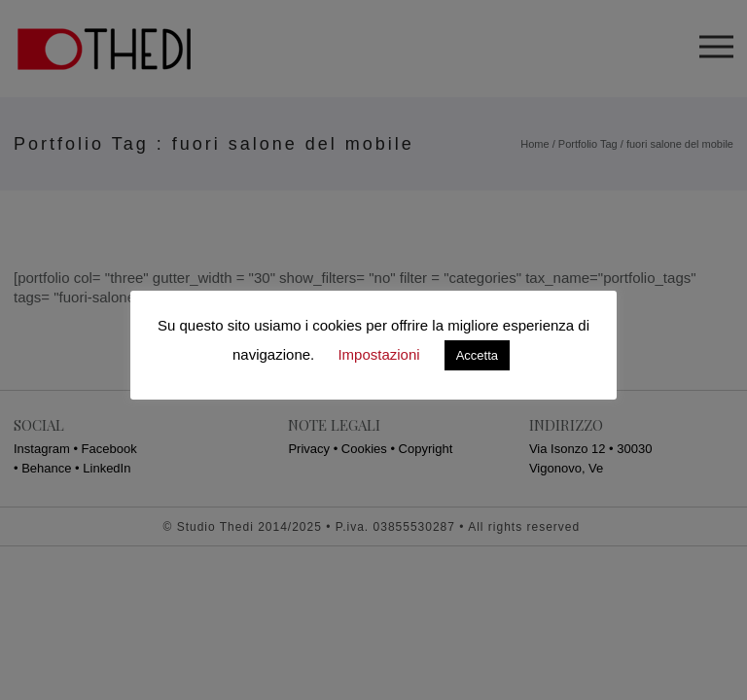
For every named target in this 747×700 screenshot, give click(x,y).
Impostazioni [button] (378, 354)
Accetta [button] (477, 355)
